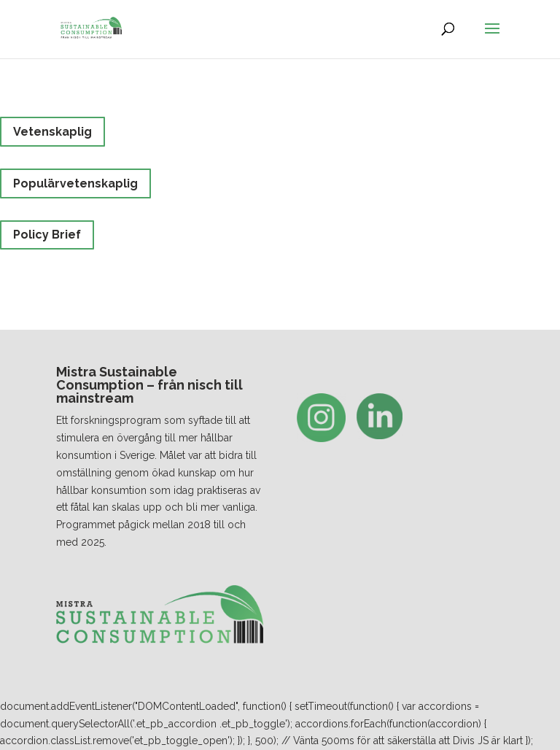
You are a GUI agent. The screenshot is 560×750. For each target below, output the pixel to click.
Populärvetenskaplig (75, 183)
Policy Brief (47, 235)
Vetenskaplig (52, 132)
